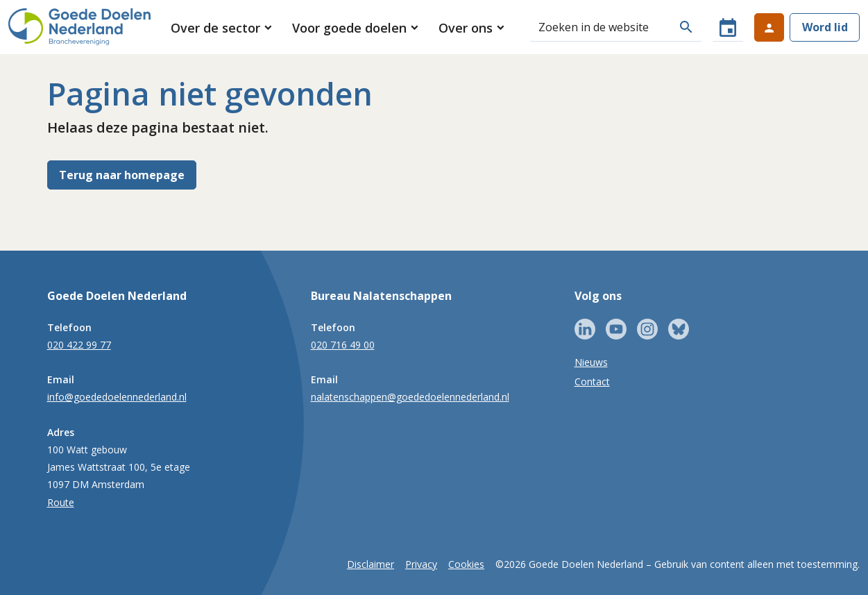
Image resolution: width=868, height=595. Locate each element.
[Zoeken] (601, 27)
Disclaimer (371, 564)
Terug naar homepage (122, 175)
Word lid (825, 27)
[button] (222, 28)
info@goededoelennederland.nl (117, 397)
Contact (592, 382)
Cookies (466, 564)
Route (61, 502)
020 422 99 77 (79, 345)
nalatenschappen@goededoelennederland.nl (410, 397)
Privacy (421, 564)
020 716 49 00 (343, 345)
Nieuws (591, 362)
